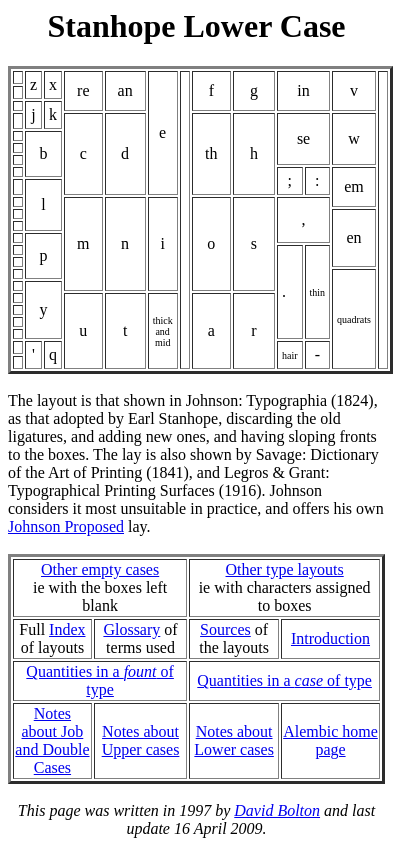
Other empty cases (100, 569)
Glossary (131, 629)
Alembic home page (330, 740)
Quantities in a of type (100, 680)
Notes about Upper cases (141, 740)
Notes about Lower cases (234, 740)
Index (67, 629)
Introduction (330, 638)
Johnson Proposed (66, 526)
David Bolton (277, 810)
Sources (225, 629)
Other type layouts (285, 569)
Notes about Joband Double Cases (52, 740)
